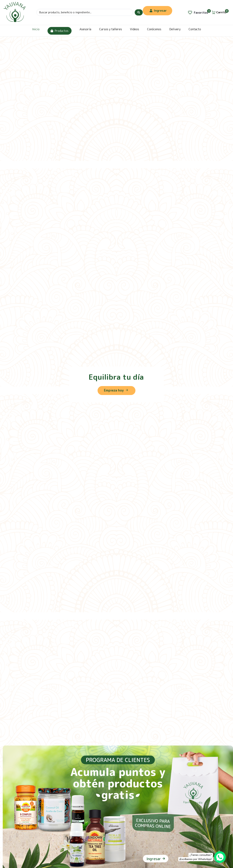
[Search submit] (139, 12)
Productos (60, 31)
